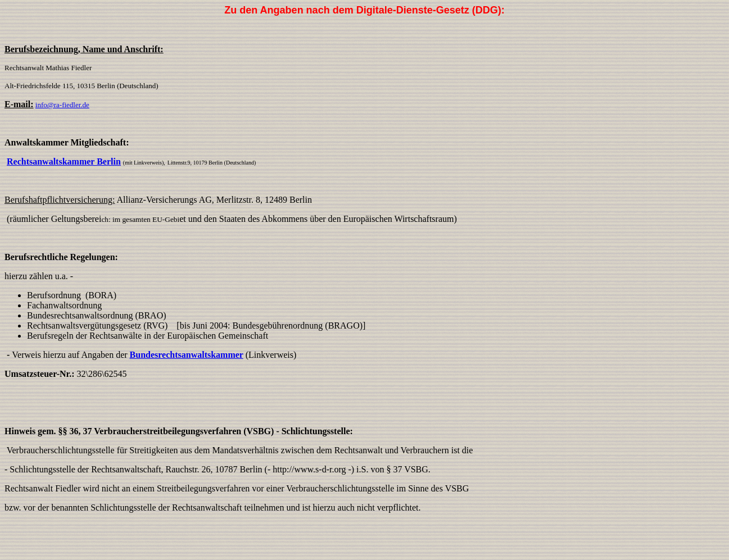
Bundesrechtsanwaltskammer (187, 355)
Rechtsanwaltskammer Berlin (64, 161)
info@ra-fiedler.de (62, 105)
